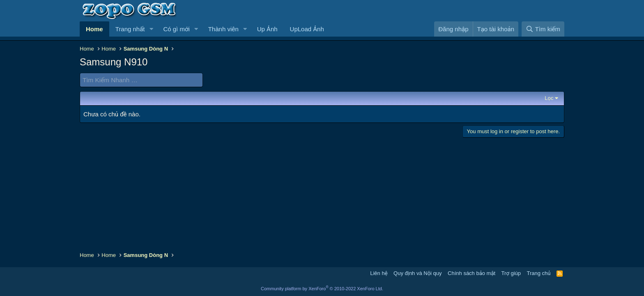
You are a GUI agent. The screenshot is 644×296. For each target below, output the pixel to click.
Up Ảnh (267, 29)
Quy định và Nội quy (418, 273)
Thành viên (223, 29)
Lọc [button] (549, 98)
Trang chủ (539, 273)
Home (94, 29)
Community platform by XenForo (322, 289)
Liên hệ (379, 273)
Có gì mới (176, 29)
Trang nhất (130, 29)
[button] (151, 29)
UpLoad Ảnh (307, 29)
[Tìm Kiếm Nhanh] (141, 80)
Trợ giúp (511, 273)
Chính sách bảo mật (471, 273)
